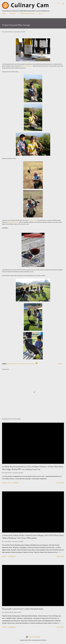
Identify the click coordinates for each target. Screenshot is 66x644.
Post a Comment (13, 483)
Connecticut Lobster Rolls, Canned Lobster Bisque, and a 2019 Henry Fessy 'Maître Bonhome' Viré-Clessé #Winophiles (33, 537)
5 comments (12, 556)
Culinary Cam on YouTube (27, 13)
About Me (13, 13)
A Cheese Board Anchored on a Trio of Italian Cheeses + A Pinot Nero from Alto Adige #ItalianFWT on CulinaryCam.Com (33, 468)
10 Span (9, 364)
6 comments (12, 627)
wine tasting (30, 364)
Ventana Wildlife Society (27, 66)
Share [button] (60, 364)
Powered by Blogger (33, 637)
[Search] (59, 3)
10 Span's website (33, 220)
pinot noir (21, 364)
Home (4, 13)
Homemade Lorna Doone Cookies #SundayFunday (23, 609)
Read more (60, 483)
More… (41, 13)
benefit (15, 364)
